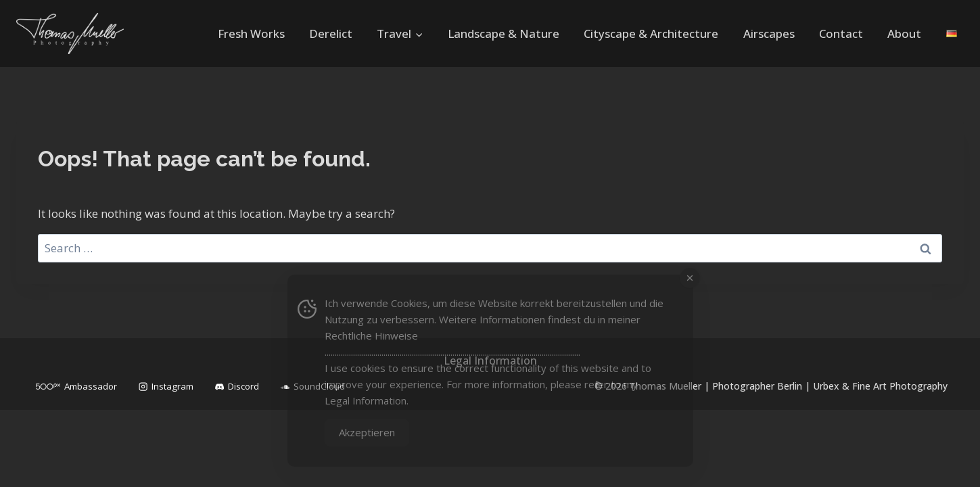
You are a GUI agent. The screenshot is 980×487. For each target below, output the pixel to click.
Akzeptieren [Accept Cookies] (367, 432)
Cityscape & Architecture (651, 33)
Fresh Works (251, 33)
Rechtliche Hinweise (371, 335)
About (904, 33)
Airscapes (769, 33)
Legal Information (366, 400)
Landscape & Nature (504, 33)
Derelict (331, 33)
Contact (841, 33)
